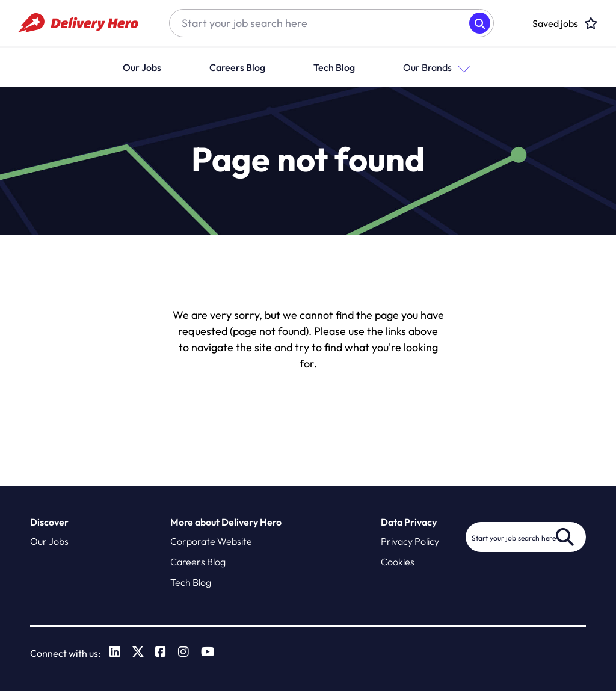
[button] (473, 67)
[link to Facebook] (161, 653)
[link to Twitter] (138, 653)
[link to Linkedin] (115, 653)
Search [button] (480, 23)
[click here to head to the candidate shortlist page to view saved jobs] (555, 23)
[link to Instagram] (184, 653)
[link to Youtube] (208, 653)
